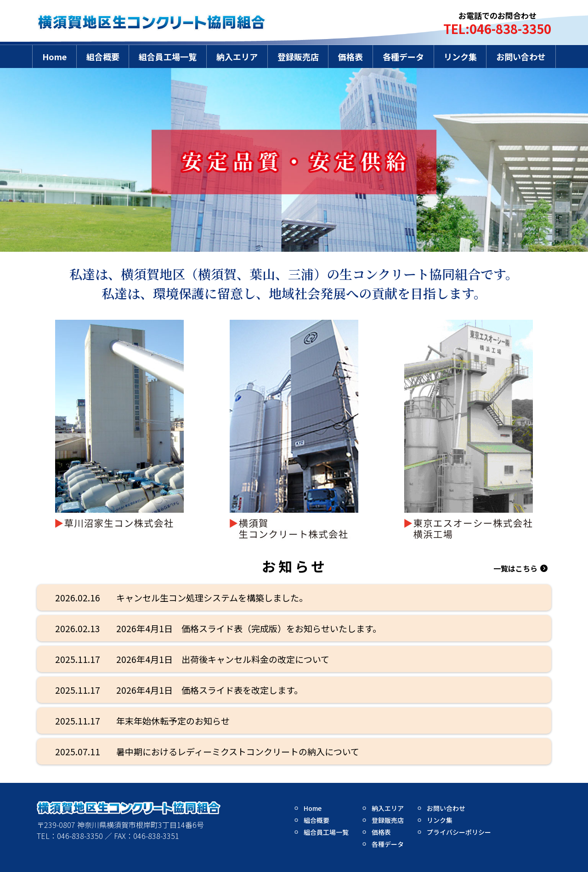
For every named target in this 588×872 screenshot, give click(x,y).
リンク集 (460, 57)
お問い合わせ (521, 57)
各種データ (403, 57)
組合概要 (103, 57)
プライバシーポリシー (459, 832)
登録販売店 (298, 57)
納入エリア (237, 57)
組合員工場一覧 (168, 57)
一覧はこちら (515, 568)
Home (54, 57)
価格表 (351, 57)
